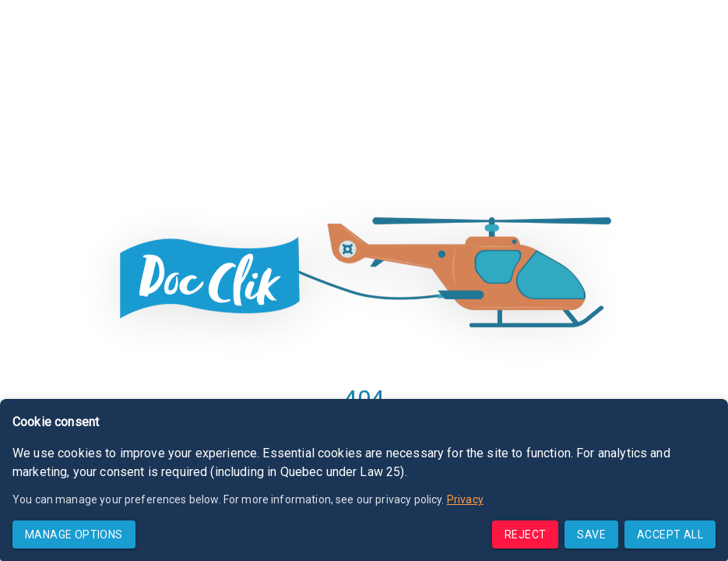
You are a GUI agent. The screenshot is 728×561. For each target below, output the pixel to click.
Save (591, 535)
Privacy (465, 499)
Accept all (670, 535)
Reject (525, 535)
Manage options (74, 535)
